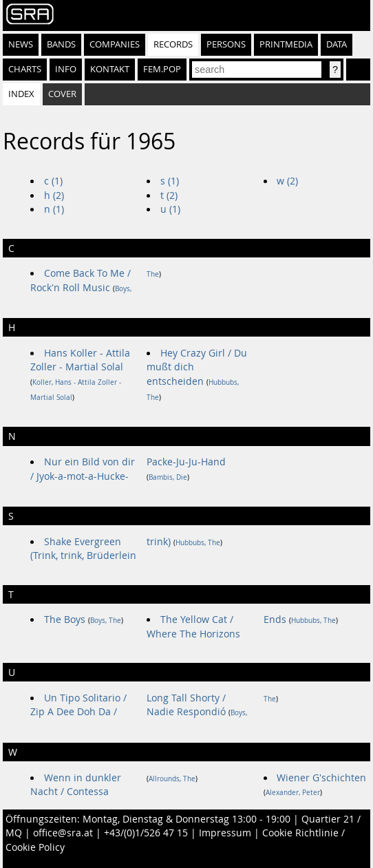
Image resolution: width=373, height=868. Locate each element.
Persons (226, 44)
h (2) (54, 195)
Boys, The (106, 621)
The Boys (65, 620)
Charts (25, 69)
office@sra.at (63, 833)
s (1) (170, 181)
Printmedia (286, 44)
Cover (62, 94)
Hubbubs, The (198, 543)
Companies (115, 44)
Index (21, 94)
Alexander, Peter (293, 793)
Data (337, 44)
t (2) (169, 195)
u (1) (170, 209)
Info (66, 69)
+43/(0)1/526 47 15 (146, 833)
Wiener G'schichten (321, 778)
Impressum (225, 833)
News (21, 44)
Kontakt (110, 69)
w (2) (287, 181)
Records (173, 44)
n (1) (54, 209)
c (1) (53, 181)
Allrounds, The (172, 779)
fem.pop (162, 69)
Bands (61, 44)
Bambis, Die (168, 477)
